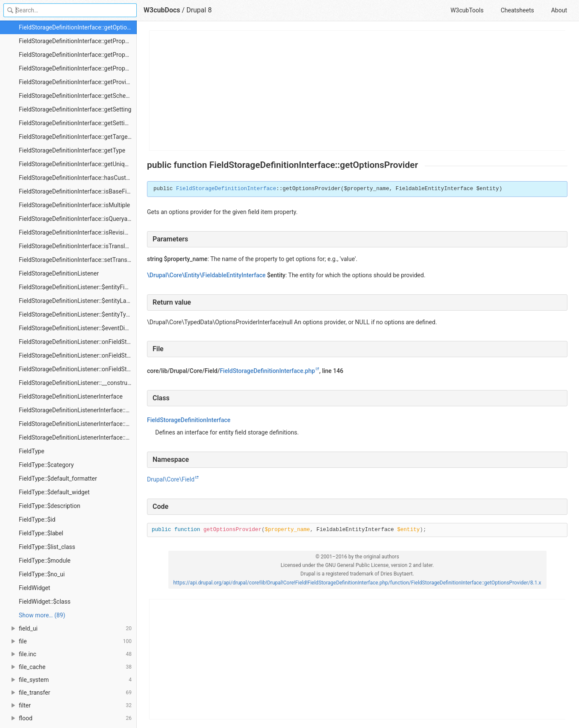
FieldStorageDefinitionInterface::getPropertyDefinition (78, 41)
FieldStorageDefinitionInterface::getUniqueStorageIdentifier (78, 164)
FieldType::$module (45, 561)
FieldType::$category (46, 465)
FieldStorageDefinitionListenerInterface (71, 396)
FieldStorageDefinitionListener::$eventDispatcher (78, 328)
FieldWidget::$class (45, 602)
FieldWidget (34, 588)
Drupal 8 (199, 10)
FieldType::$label (41, 533)
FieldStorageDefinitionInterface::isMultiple (74, 205)
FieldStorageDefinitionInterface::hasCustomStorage (78, 178)
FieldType (32, 451)
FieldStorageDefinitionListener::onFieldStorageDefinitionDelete (78, 355)
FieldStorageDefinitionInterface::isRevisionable (78, 232)
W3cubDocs (162, 10)
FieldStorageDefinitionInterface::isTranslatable (78, 246)
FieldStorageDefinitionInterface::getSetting (75, 109)
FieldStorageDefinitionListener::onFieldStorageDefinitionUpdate (78, 369)
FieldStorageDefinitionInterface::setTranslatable (78, 260)
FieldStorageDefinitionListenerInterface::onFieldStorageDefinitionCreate (78, 410)
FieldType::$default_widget (54, 492)
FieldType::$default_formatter (58, 478)
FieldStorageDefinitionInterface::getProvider (77, 82)
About (559, 10)
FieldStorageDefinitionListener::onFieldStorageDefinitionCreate (78, 342)
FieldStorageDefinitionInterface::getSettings (77, 123)
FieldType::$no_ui (42, 574)
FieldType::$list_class (47, 547)
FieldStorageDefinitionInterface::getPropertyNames (78, 68)
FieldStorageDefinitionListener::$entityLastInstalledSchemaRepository (78, 301)
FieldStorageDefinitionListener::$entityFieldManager (78, 287)
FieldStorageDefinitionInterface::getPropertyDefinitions (78, 55)
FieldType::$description (50, 506)
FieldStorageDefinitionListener (59, 273)
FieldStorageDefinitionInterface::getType (72, 150)
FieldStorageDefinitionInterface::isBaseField (77, 191)
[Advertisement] (358, 91)
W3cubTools (467, 10)
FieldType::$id (37, 520)
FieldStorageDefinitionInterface (226, 189)
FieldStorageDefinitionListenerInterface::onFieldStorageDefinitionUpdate (78, 437)
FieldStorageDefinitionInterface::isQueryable (77, 219)
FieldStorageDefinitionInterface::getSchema (76, 96)
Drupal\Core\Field (171, 479)
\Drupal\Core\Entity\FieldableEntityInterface (206, 275)
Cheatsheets (517, 10)
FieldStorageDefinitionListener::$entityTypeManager (78, 314)
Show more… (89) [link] (42, 615)
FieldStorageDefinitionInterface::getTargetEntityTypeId (78, 137)
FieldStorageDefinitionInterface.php (267, 371)
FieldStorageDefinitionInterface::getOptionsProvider (78, 27)
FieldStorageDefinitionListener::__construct (76, 383)
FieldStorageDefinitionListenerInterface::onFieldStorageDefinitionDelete (78, 424)
